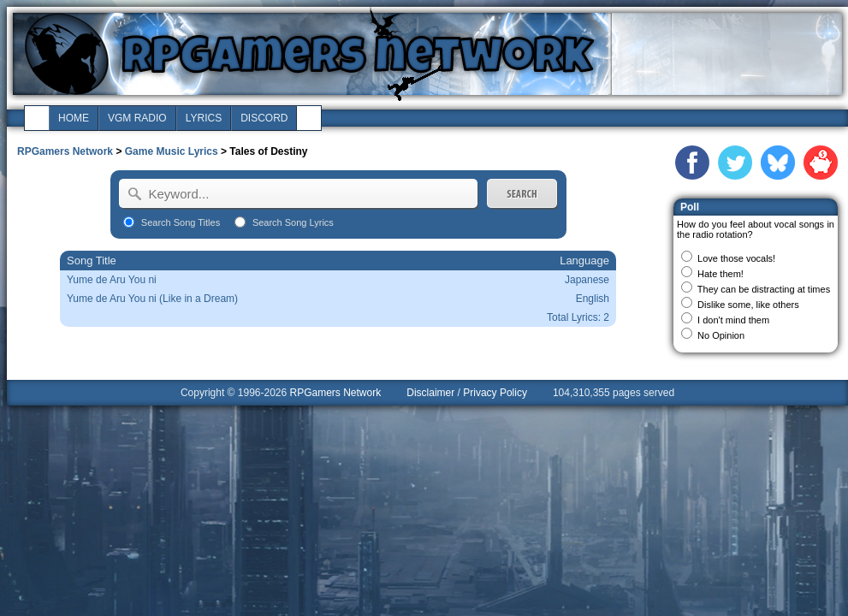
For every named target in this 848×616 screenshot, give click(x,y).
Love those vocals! (736, 258)
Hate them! (721, 274)
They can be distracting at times (764, 289)
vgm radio (137, 118)
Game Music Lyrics (172, 151)
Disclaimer (430, 393)
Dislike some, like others (748, 305)
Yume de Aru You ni (112, 280)
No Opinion (721, 335)
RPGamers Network (65, 151)
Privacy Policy (495, 393)
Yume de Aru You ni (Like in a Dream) (152, 299)
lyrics (204, 118)
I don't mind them (733, 320)
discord (264, 118)
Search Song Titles (181, 222)
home (74, 118)
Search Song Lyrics (293, 222)
